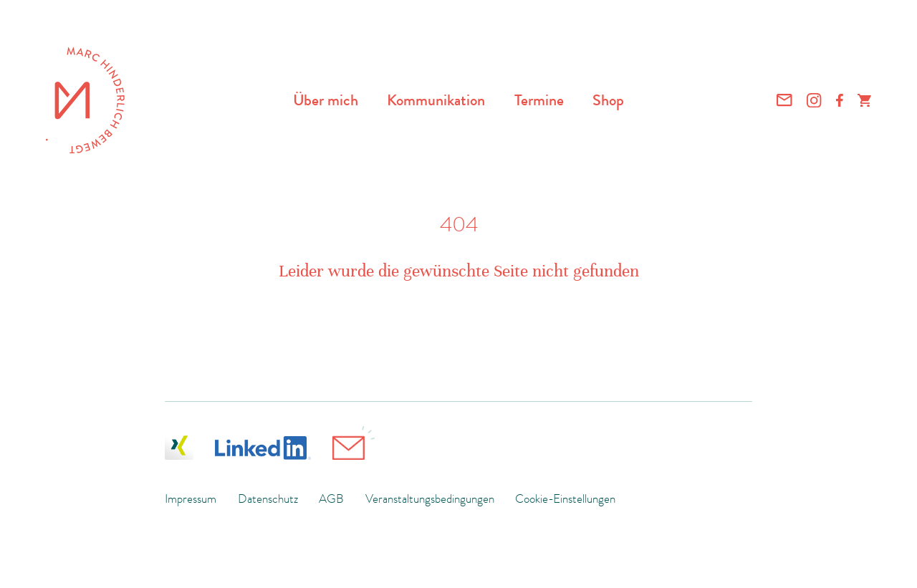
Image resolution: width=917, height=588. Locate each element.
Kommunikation (436, 100)
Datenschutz (268, 498)
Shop (608, 100)
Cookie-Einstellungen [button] (565, 498)
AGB (331, 498)
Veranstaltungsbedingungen (430, 498)
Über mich (326, 100)
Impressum (191, 498)
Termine (539, 100)
